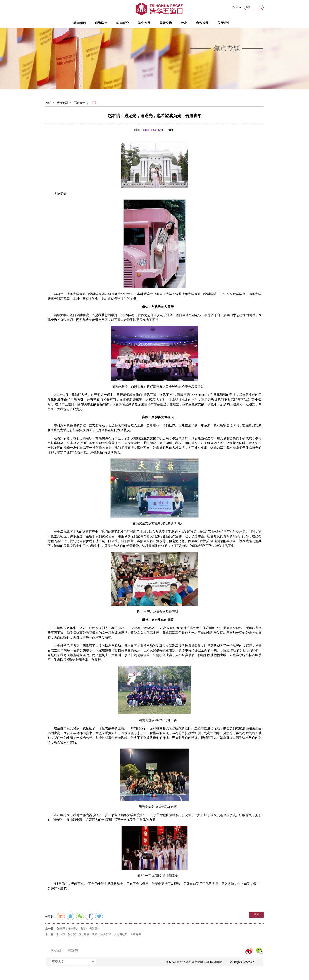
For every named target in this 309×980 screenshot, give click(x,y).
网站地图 (56, 951)
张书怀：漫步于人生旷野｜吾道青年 (79, 929)
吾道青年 (80, 103)
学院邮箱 (73, 951)
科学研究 (123, 23)
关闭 (256, 914)
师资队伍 (101, 23)
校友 (184, 23)
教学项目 (80, 23)
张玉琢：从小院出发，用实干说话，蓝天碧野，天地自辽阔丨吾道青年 (99, 934)
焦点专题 (62, 103)
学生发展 (144, 23)
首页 (48, 103)
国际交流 (166, 23)
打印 (170, 130)
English (237, 7)
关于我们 (224, 23)
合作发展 (202, 23)
